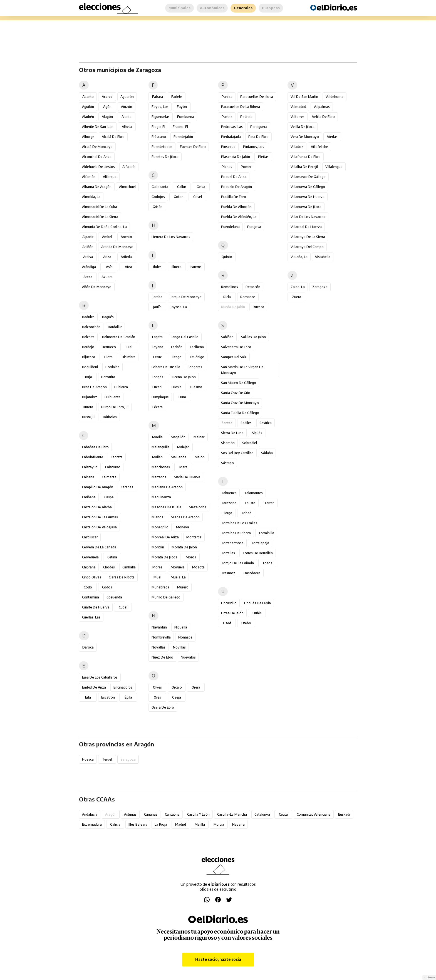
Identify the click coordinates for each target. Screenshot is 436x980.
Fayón (182, 107)
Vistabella (323, 257)
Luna (182, 397)
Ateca (88, 277)
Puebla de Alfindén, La (239, 217)
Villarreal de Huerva (306, 227)
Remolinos (230, 287)
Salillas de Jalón (253, 337)
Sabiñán (227, 337)
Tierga (227, 513)
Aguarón (127, 97)
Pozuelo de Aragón (236, 187)
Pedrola (246, 117)
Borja (88, 377)
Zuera (297, 297)
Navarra (238, 824)
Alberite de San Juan (98, 127)
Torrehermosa (232, 543)
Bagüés (108, 317)
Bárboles (110, 417)
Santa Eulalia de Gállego (240, 413)
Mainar (199, 437)
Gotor (178, 197)
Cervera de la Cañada (99, 547)
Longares (195, 367)
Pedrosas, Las (232, 127)
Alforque (110, 177)
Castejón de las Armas (100, 517)
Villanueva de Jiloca (306, 207)
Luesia (177, 387)
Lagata (157, 337)
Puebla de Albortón (236, 207)
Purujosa (254, 227)
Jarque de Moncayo (186, 297)
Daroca (88, 647)
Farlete (177, 97)
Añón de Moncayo (97, 287)
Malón (200, 457)
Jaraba (158, 297)
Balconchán (91, 327)
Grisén (158, 207)
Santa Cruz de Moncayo (240, 403)
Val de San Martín (304, 97)
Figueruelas (161, 117)
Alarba (127, 117)
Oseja (177, 697)
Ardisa (88, 257)
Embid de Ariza (94, 687)
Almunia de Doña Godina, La (104, 227)
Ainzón (127, 107)
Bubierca (121, 387)
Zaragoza (320, 287)
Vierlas (332, 137)
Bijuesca (89, 357)
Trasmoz (228, 573)
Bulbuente (112, 397)
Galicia (115, 824)
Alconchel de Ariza (97, 157)
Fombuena (186, 117)
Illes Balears (138, 824)
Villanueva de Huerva (308, 197)
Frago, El (158, 127)
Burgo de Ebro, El (115, 407)
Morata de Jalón (184, 547)
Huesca (88, 759)
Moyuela (178, 567)
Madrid (181, 824)
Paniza (227, 97)
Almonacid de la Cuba (100, 207)
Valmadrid (298, 107)
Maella (157, 437)
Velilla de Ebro (323, 117)
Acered (107, 97)
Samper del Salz (234, 357)
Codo (88, 587)
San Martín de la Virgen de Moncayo (242, 370)
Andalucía (90, 814)
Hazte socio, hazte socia (218, 959)
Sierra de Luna (232, 433)
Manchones (161, 467)
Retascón (253, 287)
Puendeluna (230, 227)
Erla (88, 697)
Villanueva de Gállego (308, 187)
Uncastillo (229, 603)
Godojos (158, 197)
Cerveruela (90, 557)
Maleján (183, 447)
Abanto (88, 97)
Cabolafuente (93, 457)
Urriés (257, 613)
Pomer (246, 167)
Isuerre (196, 267)
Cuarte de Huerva (96, 607)
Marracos (159, 477)
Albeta (127, 127)
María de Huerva (187, 477)
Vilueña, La (299, 257)
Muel (157, 577)
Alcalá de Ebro (113, 137)
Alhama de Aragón (97, 187)
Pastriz (227, 117)
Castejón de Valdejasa (99, 527)
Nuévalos (188, 657)
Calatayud (90, 467)
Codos (107, 587)
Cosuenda (114, 597)
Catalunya (262, 814)
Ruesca (258, 307)
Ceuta (283, 814)
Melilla (200, 824)
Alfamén (89, 177)
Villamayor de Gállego (308, 177)
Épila (128, 697)
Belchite (88, 337)
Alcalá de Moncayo (97, 147)
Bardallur (115, 327)
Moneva (183, 527)
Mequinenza (161, 497)
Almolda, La (91, 197)
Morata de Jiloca (164, 557)
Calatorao (113, 467)
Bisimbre (129, 357)
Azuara (107, 277)
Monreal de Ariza (165, 537)
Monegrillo (160, 527)
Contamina (91, 597)
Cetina (112, 557)
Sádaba (267, 453)
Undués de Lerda (257, 603)
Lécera (158, 407)
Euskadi (344, 814)
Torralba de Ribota (236, 533)
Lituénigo (197, 357)
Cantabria (172, 814)
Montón (158, 547)
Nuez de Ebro (162, 657)
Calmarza (109, 477)
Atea (128, 267)
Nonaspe (185, 637)
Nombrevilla (161, 637)
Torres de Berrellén (258, 553)
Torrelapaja (260, 543)
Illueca (177, 267)
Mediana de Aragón (167, 487)
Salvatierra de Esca (236, 347)
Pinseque (228, 147)
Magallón (178, 437)
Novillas (179, 647)
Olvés (157, 687)
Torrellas (228, 553)
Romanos (248, 297)
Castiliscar (90, 537)
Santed (227, 423)
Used (227, 623)
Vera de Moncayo (305, 137)
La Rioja (161, 824)
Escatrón (108, 697)
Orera (196, 687)
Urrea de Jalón (232, 613)
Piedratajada (231, 137)
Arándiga (89, 267)
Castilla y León (198, 814)
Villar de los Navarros (308, 217)
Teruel (107, 759)
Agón (107, 107)
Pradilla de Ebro (234, 197)
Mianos (157, 517)
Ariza (107, 257)
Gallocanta (160, 187)
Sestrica (266, 423)
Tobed (246, 513)
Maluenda (179, 457)
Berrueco (109, 347)
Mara (183, 467)
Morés (157, 567)
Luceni (157, 387)
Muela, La (178, 577)
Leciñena (197, 347)
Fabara (158, 97)
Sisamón (228, 443)
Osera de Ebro (163, 707)
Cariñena (89, 497)
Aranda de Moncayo (117, 247)
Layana (158, 347)
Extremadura (92, 824)
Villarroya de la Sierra (308, 237)
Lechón (177, 347)
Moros (191, 557)
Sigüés (257, 433)
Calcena (88, 477)
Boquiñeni (90, 367)
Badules (88, 317)
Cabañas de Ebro (95, 447)
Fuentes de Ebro (193, 147)
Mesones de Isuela (166, 507)
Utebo (246, 623)
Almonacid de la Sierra (100, 217)
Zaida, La (298, 287)
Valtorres (298, 117)
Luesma (196, 387)
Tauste (250, 503)
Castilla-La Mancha (232, 814)
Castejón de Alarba (97, 507)
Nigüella (181, 627)
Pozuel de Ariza (234, 177)
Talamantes (253, 493)
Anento (126, 237)
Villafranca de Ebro (306, 157)
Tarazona (229, 503)
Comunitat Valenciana (314, 814)
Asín (109, 267)
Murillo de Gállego (166, 597)
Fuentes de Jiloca (165, 157)
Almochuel (127, 187)
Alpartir (88, 237)
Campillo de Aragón (98, 487)
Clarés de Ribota (122, 577)
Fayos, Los (160, 107)
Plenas (227, 167)
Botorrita (108, 377)
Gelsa (201, 187)
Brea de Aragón (94, 387)
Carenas (127, 487)
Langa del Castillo (185, 337)
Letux (157, 357)
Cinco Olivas (92, 577)
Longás (158, 377)
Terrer (269, 503)
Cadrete (117, 457)
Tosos (267, 563)
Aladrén (88, 117)
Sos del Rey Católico (237, 453)
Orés (157, 697)
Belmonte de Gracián (119, 337)
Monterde (194, 537)
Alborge (88, 137)
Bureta (88, 407)
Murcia (219, 824)
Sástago (227, 463)
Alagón (107, 117)
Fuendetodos (162, 147)
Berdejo (88, 347)
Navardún (159, 627)
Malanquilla (161, 447)
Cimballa (129, 567)
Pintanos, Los (254, 147)
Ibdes (157, 267)
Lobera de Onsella (166, 367)
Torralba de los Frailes (239, 523)
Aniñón (88, 247)
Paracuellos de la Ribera (241, 107)
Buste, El (89, 417)
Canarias (151, 814)
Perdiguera (259, 127)
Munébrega (160, 587)
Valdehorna (335, 97)
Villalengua (334, 167)
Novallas (158, 647)
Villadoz (297, 147)
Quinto (227, 257)
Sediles (246, 423)
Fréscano (159, 137)
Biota (108, 357)
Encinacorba (123, 687)
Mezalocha (198, 507)
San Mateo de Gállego (239, 383)
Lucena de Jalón (183, 377)
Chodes (109, 567)
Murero (183, 587)
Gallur (182, 187)
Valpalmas (322, 107)
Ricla (227, 297)
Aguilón (88, 107)
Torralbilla (266, 533)
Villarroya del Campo (307, 247)
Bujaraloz (90, 397)
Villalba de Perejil (304, 167)
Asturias (130, 814)
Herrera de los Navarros (171, 237)
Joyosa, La (179, 307)
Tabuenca (229, 493)
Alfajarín (129, 167)
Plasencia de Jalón (236, 157)
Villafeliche (319, 147)
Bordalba (112, 367)
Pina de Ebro (258, 137)
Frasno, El (180, 127)
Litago (177, 357)
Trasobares (252, 573)
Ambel (107, 237)
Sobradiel (250, 443)
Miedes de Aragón (185, 517)
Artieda (126, 257)
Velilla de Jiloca (303, 127)
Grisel (198, 197)
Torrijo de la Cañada (237, 563)
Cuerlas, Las (91, 617)
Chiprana (89, 567)
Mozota (198, 567)
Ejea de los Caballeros (100, 677)
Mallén (157, 457)
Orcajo (177, 687)
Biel (129, 347)
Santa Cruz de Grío (236, 393)
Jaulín (157, 307)
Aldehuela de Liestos (98, 167)
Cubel (123, 607)
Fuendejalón (183, 137)
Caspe (109, 497)
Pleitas (263, 157)
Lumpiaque (160, 397)
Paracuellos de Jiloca (257, 97)
